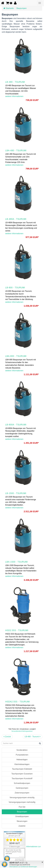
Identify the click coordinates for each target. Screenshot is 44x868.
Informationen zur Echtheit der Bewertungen (23, 867)
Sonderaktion (22, 750)
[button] (9, 3)
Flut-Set (22, 807)
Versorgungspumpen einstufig (22, 798)
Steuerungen (22, 821)
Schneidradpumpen (22, 783)
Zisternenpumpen (22, 793)
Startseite (9, 8)
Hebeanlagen (22, 760)
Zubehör (22, 826)
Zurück (7, 737)
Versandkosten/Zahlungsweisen (22, 731)
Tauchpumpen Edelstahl (22, 769)
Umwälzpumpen (22, 816)
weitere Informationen (14, 96)
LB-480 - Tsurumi (33, 737)
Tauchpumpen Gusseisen (22, 774)
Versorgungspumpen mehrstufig (22, 802)
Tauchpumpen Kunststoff (22, 778)
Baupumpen (21, 8)
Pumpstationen (22, 755)
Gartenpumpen (22, 788)
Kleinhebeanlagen (22, 764)
